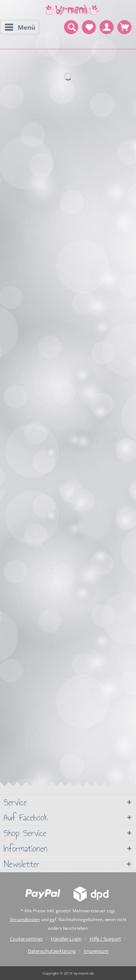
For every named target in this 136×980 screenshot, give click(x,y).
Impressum (96, 951)
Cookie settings (26, 939)
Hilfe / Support (105, 939)
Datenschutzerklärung (52, 951)
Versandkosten (25, 919)
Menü (20, 26)
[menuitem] (20, 27)
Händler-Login (66, 939)
